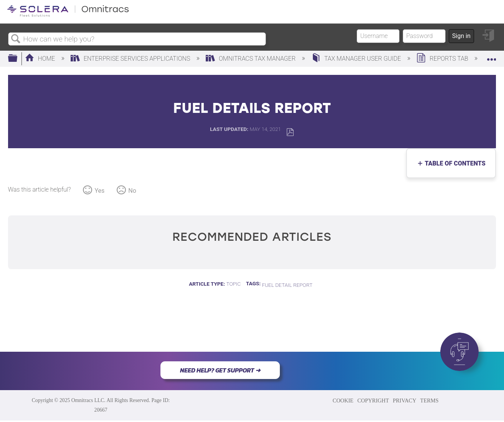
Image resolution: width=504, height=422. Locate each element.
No (132, 191)
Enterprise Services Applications (131, 59)
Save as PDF (290, 132)
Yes (99, 191)
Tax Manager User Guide (357, 59)
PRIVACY (404, 400)
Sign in (461, 36)
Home (41, 59)
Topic (233, 284)
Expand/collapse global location (491, 56)
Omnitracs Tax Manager (251, 59)
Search (16, 39)
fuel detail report (287, 285)
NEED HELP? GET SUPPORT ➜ (220, 370)
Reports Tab (443, 59)
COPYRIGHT (373, 400)
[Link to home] (68, 15)
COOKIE (343, 400)
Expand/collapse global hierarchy (18, 59)
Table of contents (453, 163)
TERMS (430, 400)
